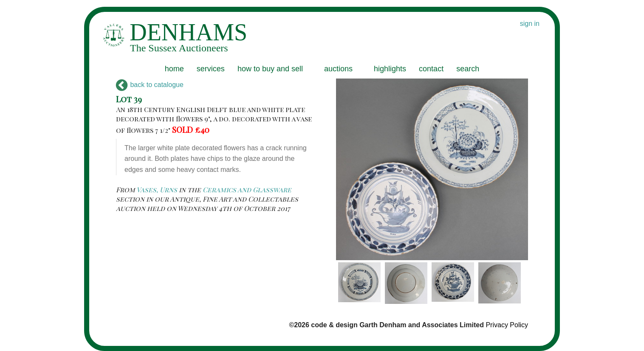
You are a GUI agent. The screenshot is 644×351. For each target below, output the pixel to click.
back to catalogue (150, 85)
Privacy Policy (507, 325)
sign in (530, 24)
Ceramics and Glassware (247, 190)
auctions (338, 69)
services (211, 69)
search (468, 69)
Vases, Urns (157, 190)
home (174, 69)
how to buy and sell (270, 69)
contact (431, 69)
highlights (390, 69)
